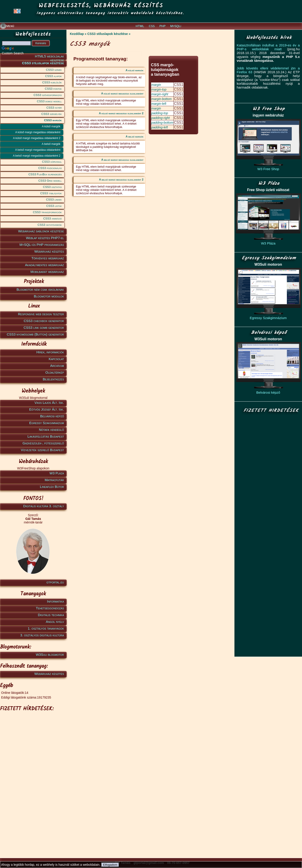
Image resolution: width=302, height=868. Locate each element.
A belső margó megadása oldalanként (38, 150)
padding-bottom (162, 123)
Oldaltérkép (55, 372)
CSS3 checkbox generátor (44, 321)
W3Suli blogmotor (50, 654)
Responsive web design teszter (41, 314)
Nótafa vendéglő (51, 430)
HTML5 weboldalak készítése (49, 57)
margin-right (160, 94)
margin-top (159, 89)
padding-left (160, 127)
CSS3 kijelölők (52, 82)
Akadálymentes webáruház (44, 265)
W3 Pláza (57, 473)
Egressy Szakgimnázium (47, 423)
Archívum (57, 366)
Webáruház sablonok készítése (41, 231)
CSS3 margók (53, 120)
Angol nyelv (55, 622)
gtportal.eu (55, 582)
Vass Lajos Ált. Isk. (49, 403)
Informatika (56, 601)
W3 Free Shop (268, 169)
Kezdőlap (77, 34)
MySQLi (176, 26)
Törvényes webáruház (48, 258)
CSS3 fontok (53, 89)
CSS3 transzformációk (47, 212)
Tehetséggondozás (50, 608)
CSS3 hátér (54, 108)
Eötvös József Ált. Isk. (47, 409)
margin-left (159, 104)
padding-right (161, 118)
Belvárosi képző (52, 416)
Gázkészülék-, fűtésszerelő (43, 443)
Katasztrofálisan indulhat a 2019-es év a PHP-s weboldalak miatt (268, 47)
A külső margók (51, 126)
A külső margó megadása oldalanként (38, 132)
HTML (140, 26)
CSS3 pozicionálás (50, 168)
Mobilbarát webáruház (47, 272)
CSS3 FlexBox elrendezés (45, 174)
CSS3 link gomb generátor (44, 328)
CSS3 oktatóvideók (50, 225)
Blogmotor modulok (49, 296)
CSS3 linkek (54, 200)
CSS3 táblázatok (51, 193)
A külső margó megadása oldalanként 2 (37, 138)
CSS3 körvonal (52, 162)
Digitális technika (51, 615)
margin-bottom (161, 99)
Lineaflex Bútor (52, 487)
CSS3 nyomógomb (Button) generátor (35, 334)
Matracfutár (54, 480)
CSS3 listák (54, 206)
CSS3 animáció (52, 218)
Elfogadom (110, 865)
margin (156, 85)
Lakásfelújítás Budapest (46, 436)
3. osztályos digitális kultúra (42, 635)
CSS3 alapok (53, 76)
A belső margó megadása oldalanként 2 (37, 156)
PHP (163, 26)
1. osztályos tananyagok (46, 628)
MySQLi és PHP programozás (42, 245)
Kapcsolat (56, 359)
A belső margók (51, 144)
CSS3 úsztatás (52, 187)
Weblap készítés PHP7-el (45, 238)
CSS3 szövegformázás (48, 95)
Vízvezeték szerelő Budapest (42, 450)
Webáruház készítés (49, 251)
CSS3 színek (54, 70)
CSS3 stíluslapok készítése (43, 63)
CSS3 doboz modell (49, 101)
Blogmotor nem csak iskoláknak (40, 289)
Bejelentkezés (53, 379)
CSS (152, 26)
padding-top (160, 113)
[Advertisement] (33, 781)
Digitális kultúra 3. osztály (44, 506)
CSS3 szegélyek (52, 114)
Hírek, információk (50, 352)
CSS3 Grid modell (50, 181)
